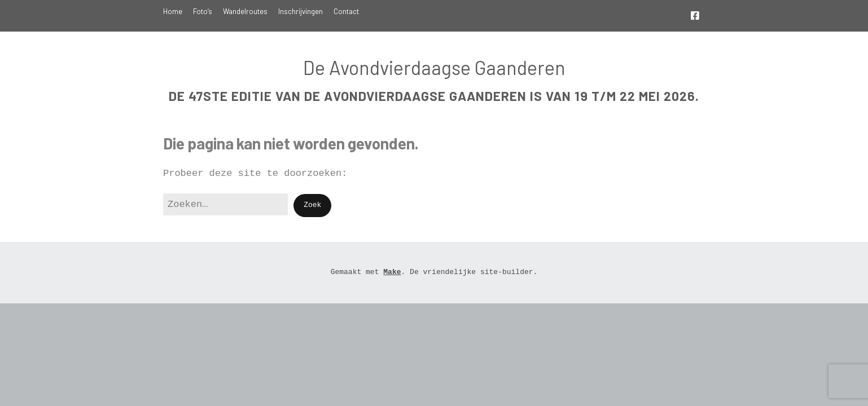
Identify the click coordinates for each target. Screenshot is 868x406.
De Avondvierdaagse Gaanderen (434, 67)
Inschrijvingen (301, 11)
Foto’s (203, 11)
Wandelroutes (245, 11)
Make (392, 272)
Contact (346, 11)
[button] (312, 206)
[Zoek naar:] (225, 204)
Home (173, 11)
